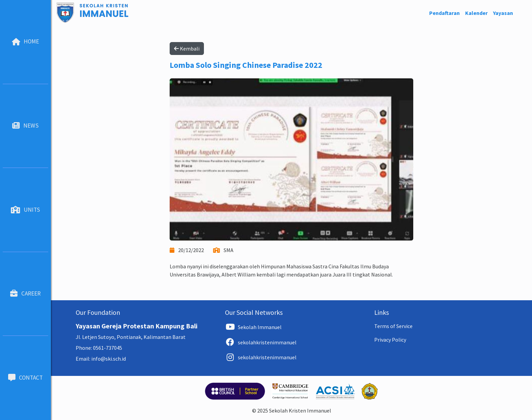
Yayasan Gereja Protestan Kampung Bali (137, 326)
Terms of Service (393, 326)
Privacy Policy (390, 340)
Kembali (187, 49)
